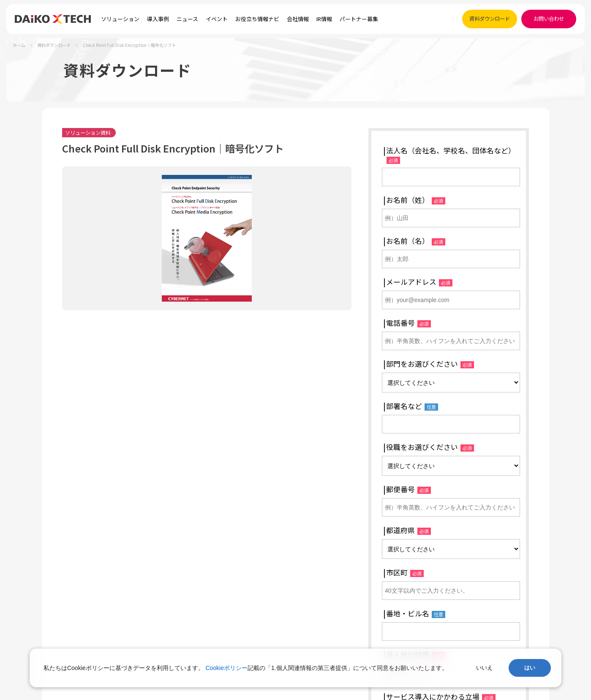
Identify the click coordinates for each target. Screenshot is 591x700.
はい (530, 668)
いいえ (484, 668)
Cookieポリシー (226, 668)
